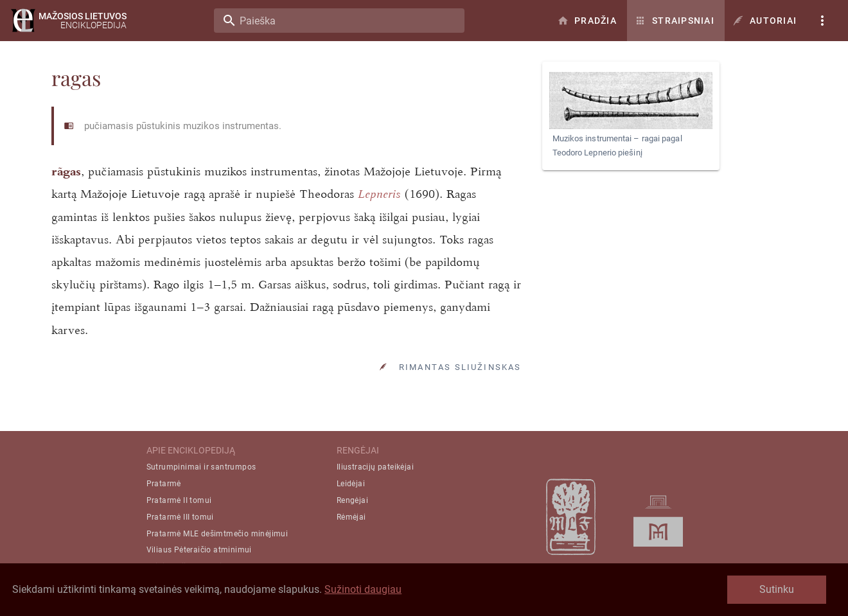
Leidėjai (351, 484)
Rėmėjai (351, 517)
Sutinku (777, 589)
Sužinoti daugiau (363, 589)
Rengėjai (352, 500)
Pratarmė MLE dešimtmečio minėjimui (217, 534)
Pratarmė (164, 484)
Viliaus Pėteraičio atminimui (199, 550)
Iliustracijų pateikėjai (375, 467)
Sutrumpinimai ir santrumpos (201, 467)
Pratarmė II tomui (179, 500)
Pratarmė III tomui (180, 517)
